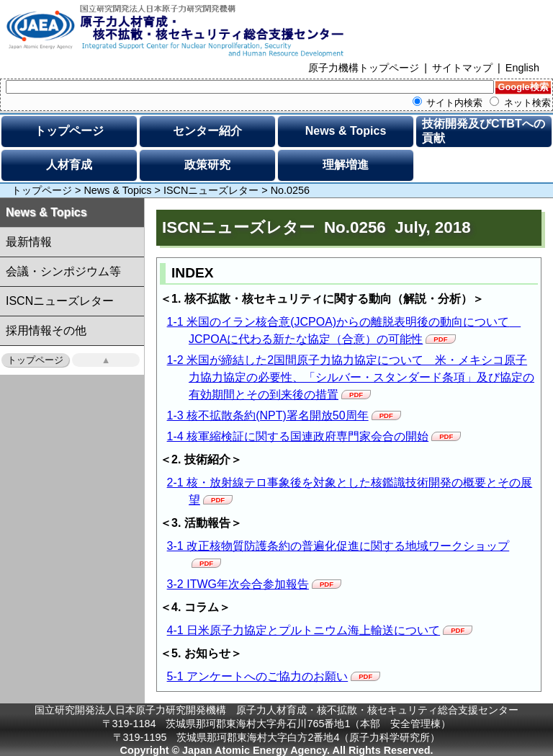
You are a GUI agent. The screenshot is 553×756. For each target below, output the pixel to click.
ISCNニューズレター (211, 190)
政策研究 (207, 165)
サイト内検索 (448, 103)
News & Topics (346, 131)
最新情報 (29, 242)
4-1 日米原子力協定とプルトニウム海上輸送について (304, 630)
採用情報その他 (46, 330)
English (522, 68)
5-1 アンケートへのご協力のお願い (258, 676)
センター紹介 (207, 131)
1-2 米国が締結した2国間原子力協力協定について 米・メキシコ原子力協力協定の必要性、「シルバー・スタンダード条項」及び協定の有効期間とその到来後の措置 (351, 377)
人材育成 (69, 165)
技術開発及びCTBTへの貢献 (484, 131)
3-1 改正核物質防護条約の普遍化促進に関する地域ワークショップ (338, 546)
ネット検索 (520, 103)
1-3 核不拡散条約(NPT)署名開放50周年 (268, 415)
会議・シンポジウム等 (63, 271)
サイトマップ (462, 68)
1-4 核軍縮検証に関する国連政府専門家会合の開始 (298, 436)
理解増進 (346, 165)
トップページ (69, 131)
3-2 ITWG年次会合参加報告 (238, 584)
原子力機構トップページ (364, 68)
